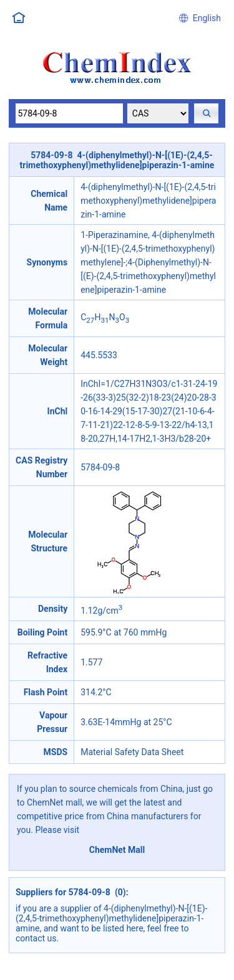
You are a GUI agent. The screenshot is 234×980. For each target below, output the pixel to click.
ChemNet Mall (117, 850)
